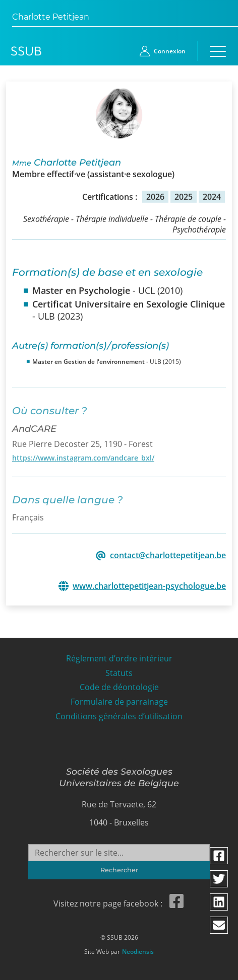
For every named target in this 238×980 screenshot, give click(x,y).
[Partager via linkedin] (219, 902)
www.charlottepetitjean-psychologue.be (149, 586)
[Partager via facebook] (219, 856)
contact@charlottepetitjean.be (168, 555)
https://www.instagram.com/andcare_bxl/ (83, 454)
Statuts (119, 670)
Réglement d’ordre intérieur (119, 656)
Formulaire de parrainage (119, 699)
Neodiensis (138, 949)
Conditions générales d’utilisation (119, 713)
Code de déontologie (119, 684)
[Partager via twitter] (219, 879)
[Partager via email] (219, 925)
